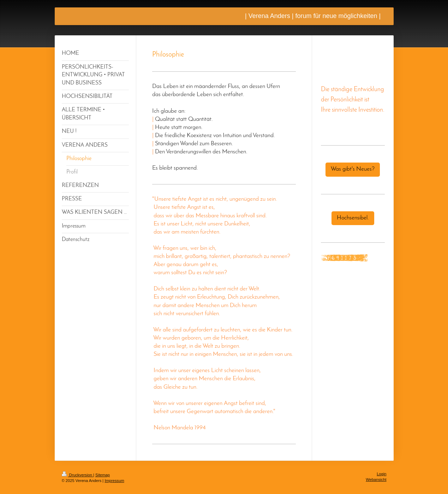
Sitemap (103, 475)
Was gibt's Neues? (353, 169)
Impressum (114, 481)
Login (381, 474)
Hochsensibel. (353, 218)
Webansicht (376, 480)
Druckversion (78, 475)
